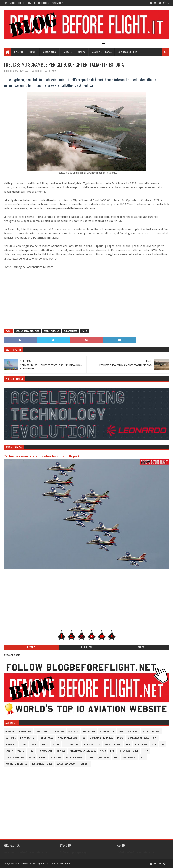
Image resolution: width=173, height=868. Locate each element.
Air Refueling (92, 744)
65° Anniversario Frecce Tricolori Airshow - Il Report (42, 456)
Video (21, 751)
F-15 (112, 751)
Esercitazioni (51, 331)
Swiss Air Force (75, 757)
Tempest (84, 764)
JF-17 (145, 751)
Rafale (43, 757)
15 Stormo (141, 744)
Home (6, 3)
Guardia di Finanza (102, 52)
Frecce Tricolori (128, 731)
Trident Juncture (99, 757)
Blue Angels (130, 757)
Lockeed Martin (15, 757)
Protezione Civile (16, 764)
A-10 (116, 757)
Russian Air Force (42, 764)
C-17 (143, 757)
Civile (34, 744)
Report (33, 52)
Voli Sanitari (71, 744)
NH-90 (31, 757)
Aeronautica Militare (27, 331)
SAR (155, 738)
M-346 (120, 738)
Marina (82, 52)
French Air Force (129, 751)
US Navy (61, 751)
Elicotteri (42, 731)
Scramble (11, 744)
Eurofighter (70, 331)
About (13, 3)
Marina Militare (67, 738)
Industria (89, 731)
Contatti (21, 3)
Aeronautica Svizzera (83, 751)
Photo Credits (44, 3)
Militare (10, 738)
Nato (84, 331)
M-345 (56, 744)
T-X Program (45, 751)
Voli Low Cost (113, 744)
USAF (23, 744)
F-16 (128, 744)
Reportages (46, 738)
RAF (162, 744)
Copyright (31, 3)
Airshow (73, 731)
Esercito (67, 52)
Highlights (107, 731)
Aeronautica (50, 52)
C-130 (103, 751)
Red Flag (56, 757)
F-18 (154, 744)
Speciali (18, 52)
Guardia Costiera (127, 52)
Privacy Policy (58, 3)
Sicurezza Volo (66, 764)
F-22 (31, 751)
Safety (9, 751)
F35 (83, 738)
